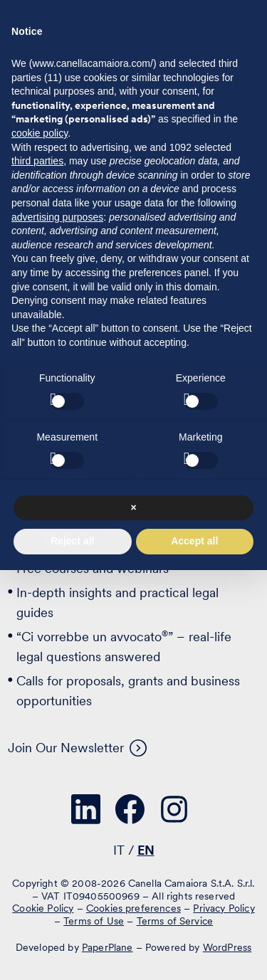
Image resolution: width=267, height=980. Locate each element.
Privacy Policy (224, 908)
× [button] (133, 507)
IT (119, 850)
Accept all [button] (194, 541)
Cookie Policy (43, 908)
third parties (37, 161)
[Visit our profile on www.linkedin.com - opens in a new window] (86, 809)
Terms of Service (175, 921)
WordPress (227, 947)
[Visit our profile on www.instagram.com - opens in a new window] (174, 809)
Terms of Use (94, 921)
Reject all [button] (72, 541)
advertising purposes (57, 217)
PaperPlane (108, 947)
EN (146, 850)
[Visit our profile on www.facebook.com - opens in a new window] (130, 809)
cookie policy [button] (40, 133)
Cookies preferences (133, 908)
